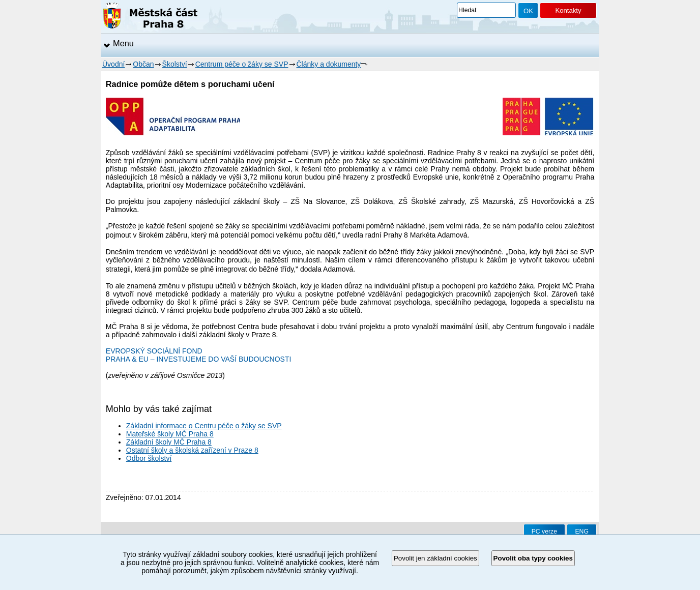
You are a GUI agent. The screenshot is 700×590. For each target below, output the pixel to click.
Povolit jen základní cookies (435, 558)
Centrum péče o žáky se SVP (242, 64)
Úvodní (113, 64)
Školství (175, 64)
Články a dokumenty (329, 64)
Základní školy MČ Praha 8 (169, 442)
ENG (582, 532)
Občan (143, 64)
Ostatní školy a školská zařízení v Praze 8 (192, 450)
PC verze (544, 532)
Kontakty (568, 10)
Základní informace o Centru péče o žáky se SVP (204, 426)
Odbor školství (149, 458)
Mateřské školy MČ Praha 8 (170, 434)
